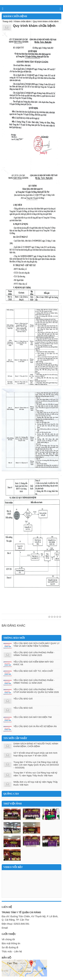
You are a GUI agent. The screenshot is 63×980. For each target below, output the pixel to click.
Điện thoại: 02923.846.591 (16, 924)
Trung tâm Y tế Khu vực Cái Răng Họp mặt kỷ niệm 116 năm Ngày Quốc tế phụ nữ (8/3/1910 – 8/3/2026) (36, 765)
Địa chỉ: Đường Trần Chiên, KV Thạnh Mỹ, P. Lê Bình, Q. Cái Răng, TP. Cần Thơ (30, 918)
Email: (5, 928)
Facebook (23, 617)
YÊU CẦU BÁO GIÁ (23, 699)
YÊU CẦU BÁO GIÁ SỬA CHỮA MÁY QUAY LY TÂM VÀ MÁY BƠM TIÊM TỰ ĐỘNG (36, 645)
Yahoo (28, 617)
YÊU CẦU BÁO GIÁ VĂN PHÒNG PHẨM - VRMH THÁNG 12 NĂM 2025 (34, 654)
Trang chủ (7, 21)
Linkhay (9, 617)
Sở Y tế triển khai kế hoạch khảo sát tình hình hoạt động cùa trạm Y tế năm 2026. (35, 754)
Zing (4, 617)
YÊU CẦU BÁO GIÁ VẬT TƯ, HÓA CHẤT (33, 671)
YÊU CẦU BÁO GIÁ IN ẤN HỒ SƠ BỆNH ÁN (35, 726)
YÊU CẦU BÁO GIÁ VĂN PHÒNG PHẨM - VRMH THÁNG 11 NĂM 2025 (34, 682)
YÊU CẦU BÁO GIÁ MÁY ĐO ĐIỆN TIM (33, 717)
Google (18, 617)
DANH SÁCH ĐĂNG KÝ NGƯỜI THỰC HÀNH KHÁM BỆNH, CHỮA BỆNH (36, 745)
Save (33, 617)
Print (38, 617)
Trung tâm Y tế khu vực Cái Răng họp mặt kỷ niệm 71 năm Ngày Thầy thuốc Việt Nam (35, 774)
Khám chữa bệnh (23, 21)
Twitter (13, 617)
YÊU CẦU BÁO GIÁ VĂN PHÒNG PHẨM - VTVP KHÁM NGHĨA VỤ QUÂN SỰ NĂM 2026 (36, 691)
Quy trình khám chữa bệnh (34, 26)
